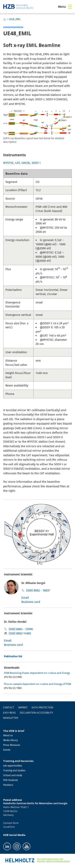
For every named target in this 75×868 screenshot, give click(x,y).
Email (25, 598)
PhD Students (11, 780)
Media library (10, 740)
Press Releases (12, 745)
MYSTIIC (8, 163)
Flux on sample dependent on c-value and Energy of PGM (37, 684)
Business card (31, 602)
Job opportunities (13, 766)
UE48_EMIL (15, 19)
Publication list (13, 656)
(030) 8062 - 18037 (38, 590)
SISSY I (36, 163)
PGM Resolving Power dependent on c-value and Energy (37, 673)
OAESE (26, 163)
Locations (9, 827)
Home (4, 19)
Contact (9, 707)
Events (7, 750)
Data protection (42, 707)
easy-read (9, 713)
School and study (13, 775)
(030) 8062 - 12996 (21, 629)
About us (8, 735)
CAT (17, 163)
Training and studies (14, 771)
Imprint (23, 707)
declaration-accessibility (36, 713)
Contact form (11, 823)
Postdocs (8, 785)
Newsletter (10, 718)
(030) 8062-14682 (20, 633)
